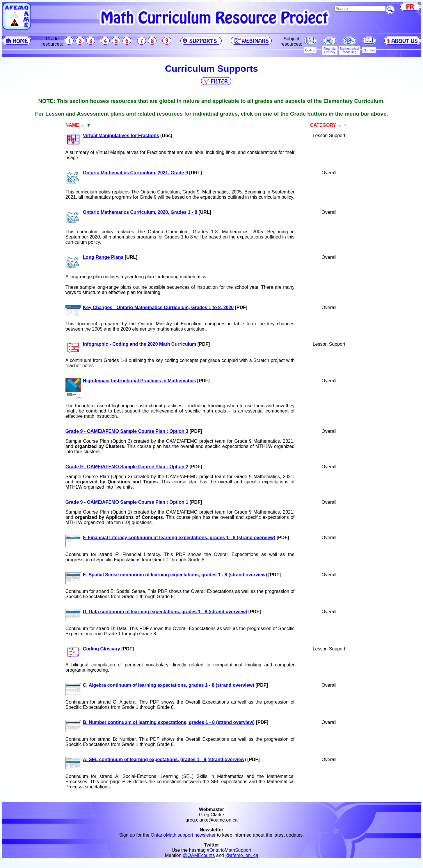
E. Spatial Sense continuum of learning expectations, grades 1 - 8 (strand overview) (175, 575)
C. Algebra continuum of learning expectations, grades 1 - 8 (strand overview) (169, 685)
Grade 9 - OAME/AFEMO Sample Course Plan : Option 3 (127, 431)
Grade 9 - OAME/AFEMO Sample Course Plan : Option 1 (127, 502)
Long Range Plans (103, 257)
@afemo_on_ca (242, 855)
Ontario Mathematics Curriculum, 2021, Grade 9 (135, 173)
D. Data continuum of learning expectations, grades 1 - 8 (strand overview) (165, 612)
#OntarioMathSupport (229, 850)
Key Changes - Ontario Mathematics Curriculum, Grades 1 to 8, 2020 (158, 307)
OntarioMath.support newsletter (183, 835)
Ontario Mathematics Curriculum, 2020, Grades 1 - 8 (140, 212)
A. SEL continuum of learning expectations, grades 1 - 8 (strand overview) (165, 759)
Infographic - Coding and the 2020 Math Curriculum (139, 344)
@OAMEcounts (199, 855)
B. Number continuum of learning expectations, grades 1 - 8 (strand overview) (169, 722)
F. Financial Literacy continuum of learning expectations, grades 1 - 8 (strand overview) (179, 538)
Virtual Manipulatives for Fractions (121, 136)
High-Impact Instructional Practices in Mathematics (139, 381)
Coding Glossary (102, 649)
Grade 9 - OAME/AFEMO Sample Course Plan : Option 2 (127, 467)
